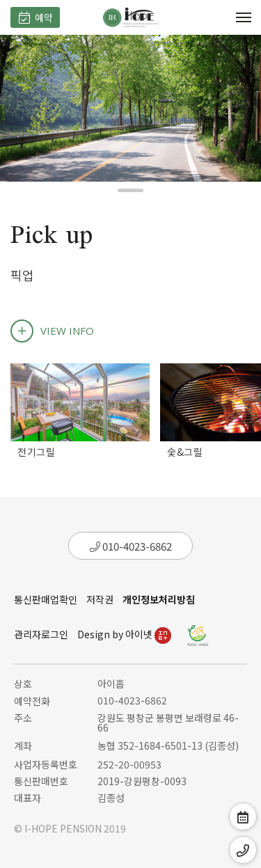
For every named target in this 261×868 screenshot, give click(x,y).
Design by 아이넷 (124, 634)
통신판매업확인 (46, 599)
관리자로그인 (41, 634)
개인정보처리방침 (159, 599)
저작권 (100, 599)
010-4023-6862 (131, 546)
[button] (130, 190)
